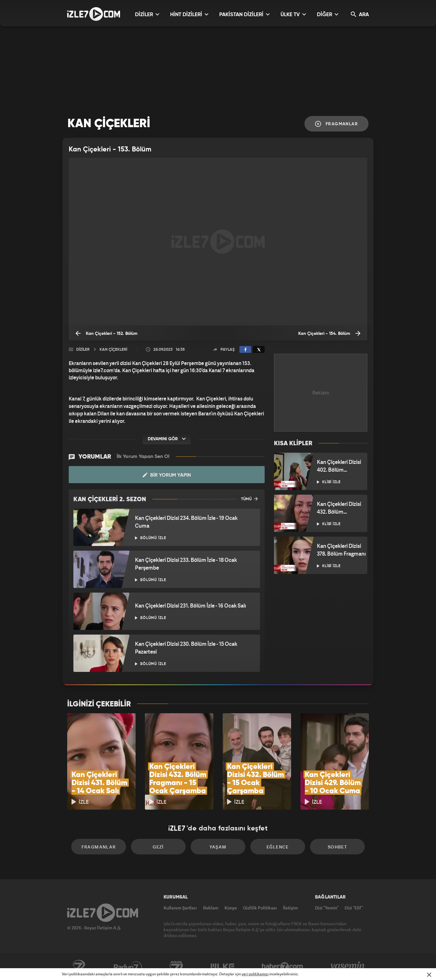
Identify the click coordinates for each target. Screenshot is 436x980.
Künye (231, 908)
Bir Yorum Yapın (167, 475)
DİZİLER (147, 14)
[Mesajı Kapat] (429, 975)
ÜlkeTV (223, 967)
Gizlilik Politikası (260, 908)
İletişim (290, 908)
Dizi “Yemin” (327, 908)
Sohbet (337, 847)
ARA (360, 14)
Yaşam (218, 847)
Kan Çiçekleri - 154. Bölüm (329, 333)
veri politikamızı (255, 974)
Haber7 (283, 967)
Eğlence (278, 847)
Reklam (211, 908)
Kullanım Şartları (180, 908)
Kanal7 (79, 967)
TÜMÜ (249, 499)
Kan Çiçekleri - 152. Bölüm (107, 333)
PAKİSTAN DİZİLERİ (244, 14)
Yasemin (348, 967)
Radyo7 (128, 967)
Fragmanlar (336, 124)
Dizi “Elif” (354, 908)
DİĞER (328, 14)
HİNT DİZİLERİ (189, 14)
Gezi (158, 847)
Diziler (83, 350)
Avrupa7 (176, 967)
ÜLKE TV (293, 14)
